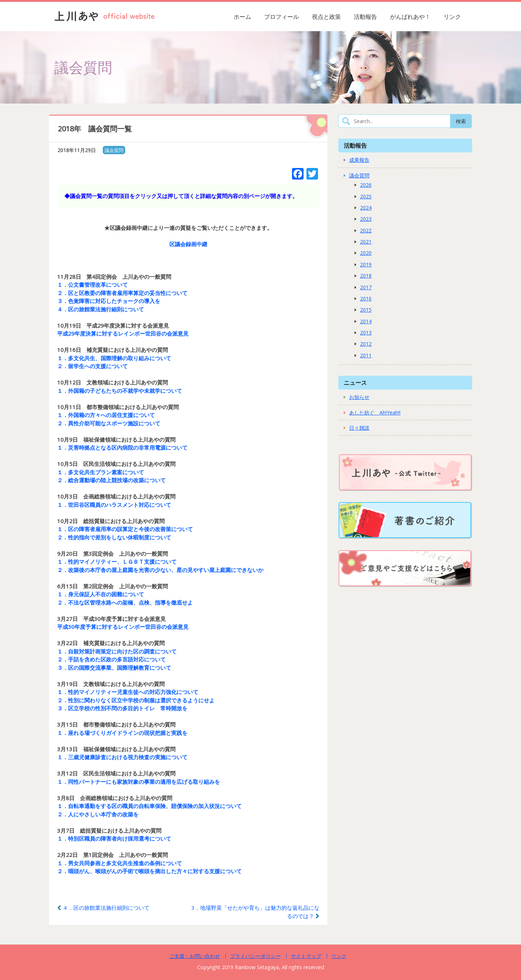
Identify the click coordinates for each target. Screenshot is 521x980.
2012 (366, 344)
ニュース (355, 382)
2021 (366, 242)
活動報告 (365, 17)
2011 (366, 355)
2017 (366, 287)
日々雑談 (359, 428)
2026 (366, 185)
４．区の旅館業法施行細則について (103, 908)
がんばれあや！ (410, 17)
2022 (366, 230)
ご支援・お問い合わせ (195, 956)
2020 (366, 253)
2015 (366, 310)
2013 (366, 333)
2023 (366, 219)
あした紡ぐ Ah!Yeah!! (375, 413)
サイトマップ (306, 956)
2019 (366, 264)
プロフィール (281, 17)
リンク (452, 17)
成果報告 (359, 160)
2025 (366, 196)
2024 (366, 208)
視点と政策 (326, 17)
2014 (366, 321)
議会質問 (114, 150)
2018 (366, 276)
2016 (366, 298)
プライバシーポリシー (255, 956)
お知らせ (359, 397)
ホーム (242, 17)
